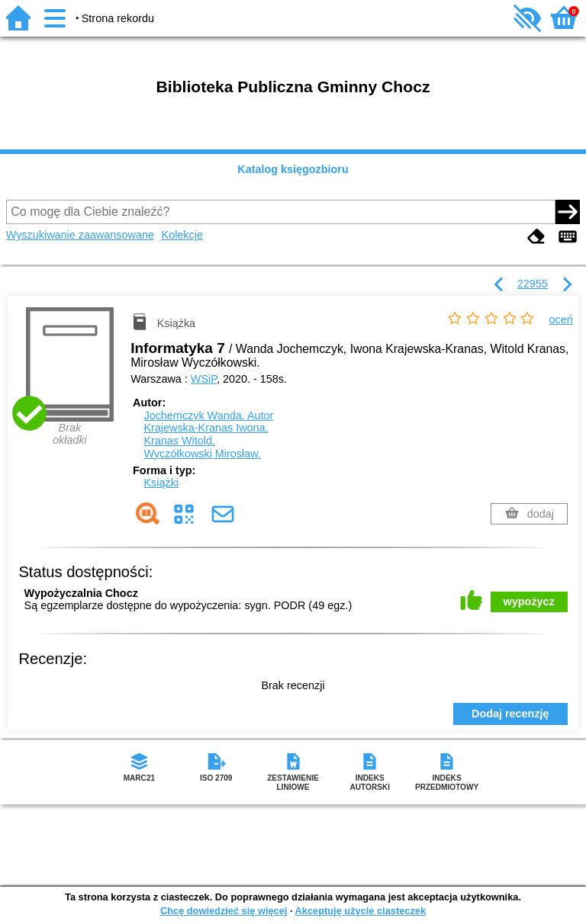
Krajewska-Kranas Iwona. (206, 428)
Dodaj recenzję (510, 714)
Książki (161, 483)
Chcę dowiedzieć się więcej (224, 911)
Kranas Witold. (179, 441)
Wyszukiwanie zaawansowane (80, 235)
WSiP (204, 379)
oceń (561, 319)
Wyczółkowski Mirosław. (202, 454)
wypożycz (529, 602)
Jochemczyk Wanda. (208, 415)
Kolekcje (182, 235)
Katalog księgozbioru (293, 169)
